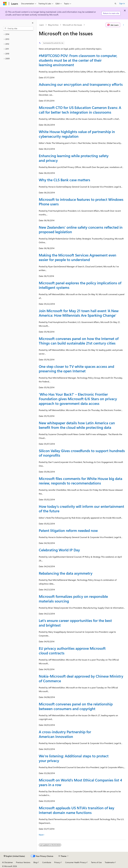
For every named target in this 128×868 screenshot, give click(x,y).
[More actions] (124, 25)
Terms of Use (96, 862)
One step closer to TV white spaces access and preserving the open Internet (76, 369)
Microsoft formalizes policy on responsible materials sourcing (73, 599)
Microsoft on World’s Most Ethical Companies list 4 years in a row (80, 782)
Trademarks (109, 862)
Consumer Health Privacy (76, 862)
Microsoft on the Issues (72, 25)
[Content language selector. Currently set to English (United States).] (14, 856)
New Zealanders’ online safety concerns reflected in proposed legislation (81, 229)
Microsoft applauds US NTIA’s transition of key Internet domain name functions (77, 810)
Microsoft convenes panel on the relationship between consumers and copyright (76, 706)
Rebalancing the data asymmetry (66, 573)
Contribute (47, 862)
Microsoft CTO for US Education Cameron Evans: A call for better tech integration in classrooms (80, 110)
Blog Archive (53, 25)
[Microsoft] (5, 4)
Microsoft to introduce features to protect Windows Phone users (81, 202)
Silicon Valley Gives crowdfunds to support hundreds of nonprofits (82, 453)
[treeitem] (18, 34)
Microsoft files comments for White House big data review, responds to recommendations (81, 481)
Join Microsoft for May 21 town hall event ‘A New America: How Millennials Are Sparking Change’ (79, 313)
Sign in (122, 3)
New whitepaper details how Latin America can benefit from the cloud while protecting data (77, 425)
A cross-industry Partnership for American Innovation (65, 734)
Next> (42, 835)
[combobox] (18, 28)
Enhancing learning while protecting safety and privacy (74, 158)
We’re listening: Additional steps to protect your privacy (74, 758)
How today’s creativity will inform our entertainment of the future (81, 509)
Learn (42, 25)
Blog (35, 862)
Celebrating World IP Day (59, 550)
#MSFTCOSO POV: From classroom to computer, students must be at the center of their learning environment (78, 60)
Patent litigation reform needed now (68, 530)
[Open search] (115, 4)
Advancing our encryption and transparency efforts (81, 84)
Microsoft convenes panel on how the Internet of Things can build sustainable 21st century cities (79, 341)
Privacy (57, 862)
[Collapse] (33, 23)
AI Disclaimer (7, 862)
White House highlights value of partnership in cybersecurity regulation (77, 134)
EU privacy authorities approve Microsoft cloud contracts (72, 651)
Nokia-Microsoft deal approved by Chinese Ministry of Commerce (81, 678)
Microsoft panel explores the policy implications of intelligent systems (80, 285)
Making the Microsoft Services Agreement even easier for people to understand (78, 257)
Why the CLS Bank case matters (64, 180)
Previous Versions (23, 862)
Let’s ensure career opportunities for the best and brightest (75, 623)
